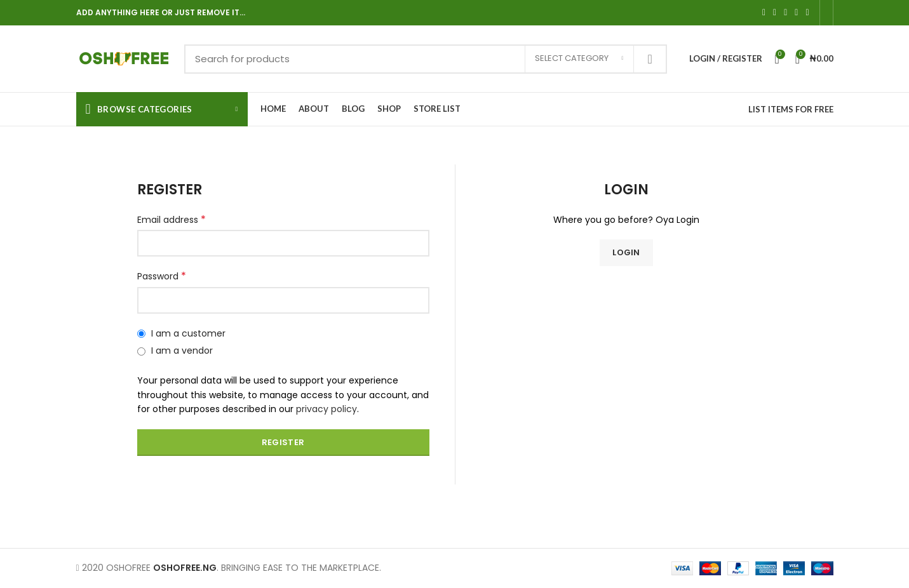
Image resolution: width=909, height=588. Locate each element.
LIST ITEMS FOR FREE (791, 109)
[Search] (426, 59)
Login (626, 252)
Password (162, 276)
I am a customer (181, 333)
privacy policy (327, 409)
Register (283, 442)
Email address (172, 220)
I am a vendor (175, 351)
